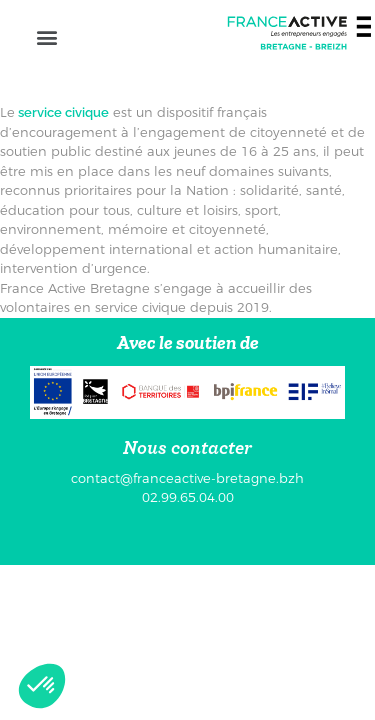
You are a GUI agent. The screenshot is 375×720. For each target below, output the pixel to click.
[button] (46, 36)
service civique (62, 112)
